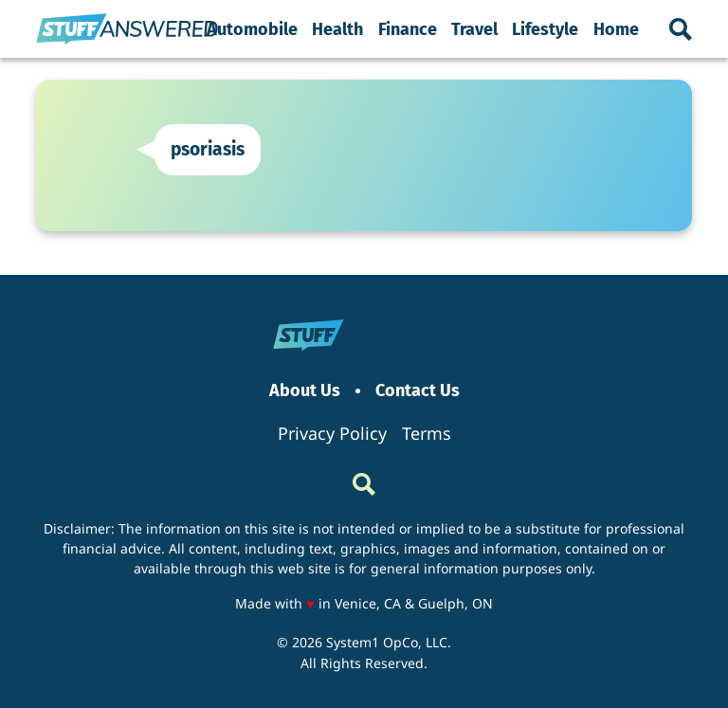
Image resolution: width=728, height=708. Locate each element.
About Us (305, 391)
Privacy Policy (332, 433)
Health (337, 29)
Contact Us (418, 391)
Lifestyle (545, 29)
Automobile (252, 29)
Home (616, 29)
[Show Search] (681, 29)
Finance (408, 29)
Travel (474, 29)
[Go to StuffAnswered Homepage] (127, 29)
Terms (427, 433)
